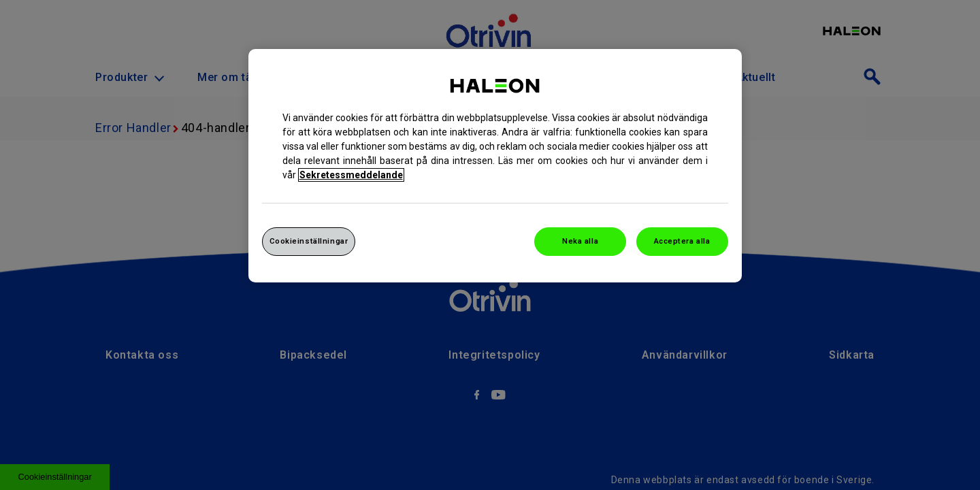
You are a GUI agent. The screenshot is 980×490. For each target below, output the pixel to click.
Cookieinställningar (309, 241)
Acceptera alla (682, 241)
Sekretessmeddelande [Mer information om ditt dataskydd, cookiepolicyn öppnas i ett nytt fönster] (351, 175)
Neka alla (580, 241)
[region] (495, 166)
